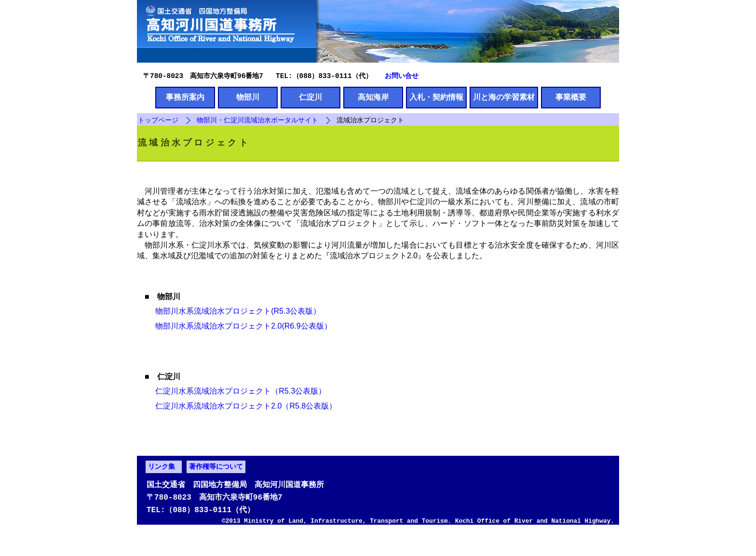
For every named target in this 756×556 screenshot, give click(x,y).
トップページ (158, 121)
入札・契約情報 (436, 98)
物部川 (248, 98)
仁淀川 (310, 98)
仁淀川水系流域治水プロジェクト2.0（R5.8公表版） (241, 421)
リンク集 (162, 488)
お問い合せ (402, 75)
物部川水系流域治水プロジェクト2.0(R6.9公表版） (238, 334)
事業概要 (571, 98)
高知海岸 (373, 98)
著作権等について (216, 488)
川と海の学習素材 (504, 98)
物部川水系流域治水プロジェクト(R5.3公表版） (233, 319)
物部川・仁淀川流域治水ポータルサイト (257, 121)
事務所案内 (185, 98)
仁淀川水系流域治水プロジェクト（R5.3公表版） (235, 406)
